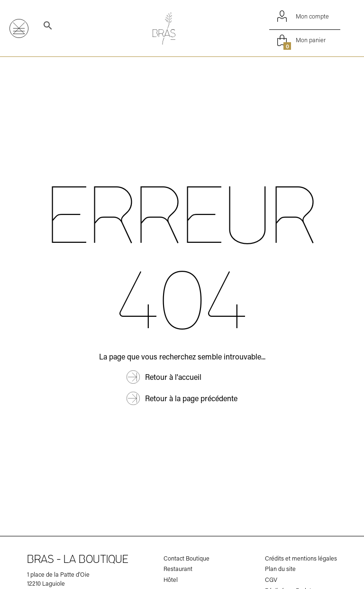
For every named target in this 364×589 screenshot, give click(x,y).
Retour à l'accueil (173, 377)
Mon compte (305, 16)
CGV (271, 580)
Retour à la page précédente (191, 398)
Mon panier (304, 40)
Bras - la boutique (78, 560)
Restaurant (178, 569)
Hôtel (171, 580)
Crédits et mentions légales (301, 558)
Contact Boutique (187, 558)
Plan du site (280, 569)
